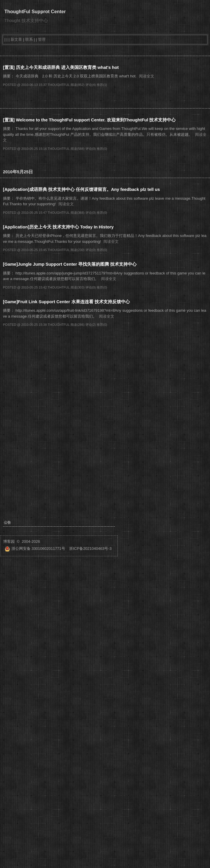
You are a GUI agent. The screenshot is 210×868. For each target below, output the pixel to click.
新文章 (16, 39)
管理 (42, 39)
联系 (29, 39)
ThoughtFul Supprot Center (35, 12)
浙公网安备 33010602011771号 (35, 549)
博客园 (9, 541)
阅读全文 (147, 76)
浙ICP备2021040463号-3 (90, 549)
